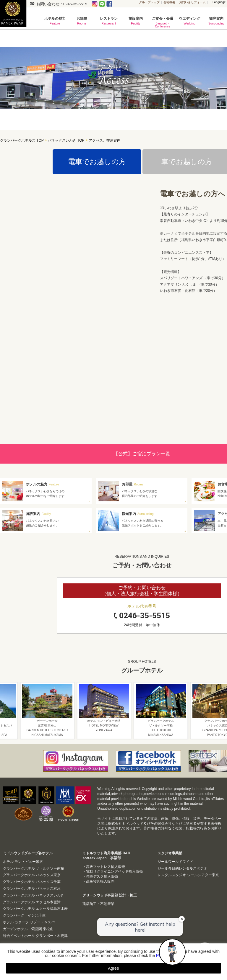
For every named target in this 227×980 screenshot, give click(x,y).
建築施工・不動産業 (98, 904)
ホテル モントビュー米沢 (23, 862)
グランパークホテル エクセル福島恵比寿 (35, 909)
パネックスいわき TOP (66, 141)
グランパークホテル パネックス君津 (32, 889)
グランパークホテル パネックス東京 (32, 875)
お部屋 (82, 21)
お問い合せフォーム (192, 2)
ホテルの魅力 (55, 21)
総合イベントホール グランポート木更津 (35, 936)
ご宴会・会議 (162, 22)
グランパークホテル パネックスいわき (34, 895)
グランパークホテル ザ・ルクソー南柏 (34, 868)
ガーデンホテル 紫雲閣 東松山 (28, 929)
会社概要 (169, 2)
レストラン (109, 21)
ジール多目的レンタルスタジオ (182, 868)
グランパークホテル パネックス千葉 (32, 882)
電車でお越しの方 (97, 162)
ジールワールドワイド (175, 862)
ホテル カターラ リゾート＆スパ (29, 922)
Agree (113, 968)
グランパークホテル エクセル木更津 (32, 902)
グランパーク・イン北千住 (24, 915)
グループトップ (149, 2)
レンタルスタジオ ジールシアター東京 (188, 875)
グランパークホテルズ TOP (22, 141)
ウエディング (190, 21)
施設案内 (136, 21)
